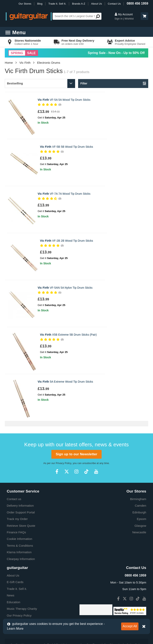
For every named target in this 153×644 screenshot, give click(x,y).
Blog (40, 4)
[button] (144, 16)
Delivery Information (20, 455)
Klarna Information (19, 502)
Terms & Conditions (20, 495)
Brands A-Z (79, 4)
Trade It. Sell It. (57, 4)
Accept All (130, 626)
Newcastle (139, 482)
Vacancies (14, 571)
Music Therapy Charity (22, 558)
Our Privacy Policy (19, 565)
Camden (141, 455)
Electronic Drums (49, 63)
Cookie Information (20, 488)
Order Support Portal (21, 462)
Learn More (15, 629)
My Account (124, 14)
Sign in (119, 19)
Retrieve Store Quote (21, 475)
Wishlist (129, 19)
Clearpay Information (21, 508)
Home (9, 63)
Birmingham (138, 448)
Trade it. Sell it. (17, 538)
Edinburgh (139, 462)
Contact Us (114, 4)
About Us (96, 4)
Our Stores (25, 4)
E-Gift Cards (15, 531)
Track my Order (17, 468)
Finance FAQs (16, 482)
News (11, 545)
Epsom (142, 468)
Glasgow (140, 475)
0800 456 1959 (137, 3)
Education (14, 552)
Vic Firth (25, 63)
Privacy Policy (64, 413)
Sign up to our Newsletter (76, 404)
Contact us (14, 448)
